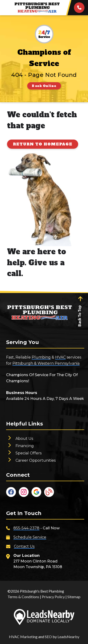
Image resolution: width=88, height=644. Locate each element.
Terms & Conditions (23, 597)
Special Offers (29, 453)
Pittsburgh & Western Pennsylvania (46, 363)
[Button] (44, 86)
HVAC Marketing (23, 637)
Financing (25, 446)
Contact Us (24, 546)
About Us (24, 439)
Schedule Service (30, 537)
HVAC (60, 357)
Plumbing (41, 357)
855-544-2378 (26, 528)
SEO (48, 637)
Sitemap (74, 597)
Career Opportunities (36, 460)
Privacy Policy (53, 597)
